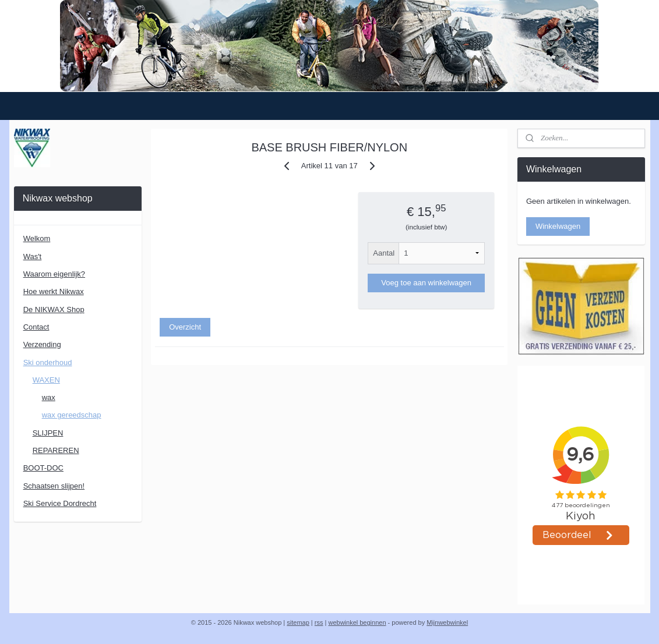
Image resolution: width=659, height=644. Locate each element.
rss (319, 622)
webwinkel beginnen (357, 622)
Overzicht (185, 327)
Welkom (37, 238)
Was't (33, 256)
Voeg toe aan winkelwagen (427, 283)
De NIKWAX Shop (54, 309)
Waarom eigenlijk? (54, 274)
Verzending (42, 344)
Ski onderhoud (48, 362)
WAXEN (46, 380)
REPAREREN (56, 450)
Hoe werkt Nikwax (54, 291)
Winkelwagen (558, 226)
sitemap (298, 622)
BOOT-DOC (43, 468)
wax (49, 397)
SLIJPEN (48, 433)
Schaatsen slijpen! (54, 486)
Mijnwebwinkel (447, 622)
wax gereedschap (72, 415)
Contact (36, 327)
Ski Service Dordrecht (60, 503)
